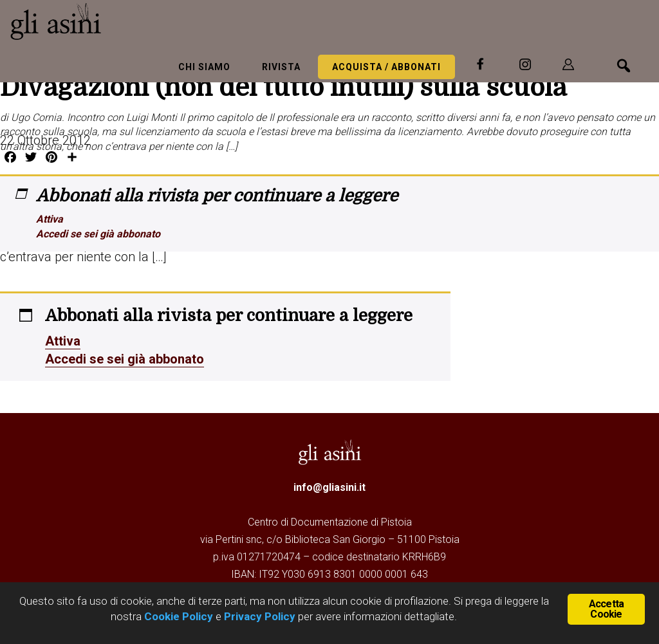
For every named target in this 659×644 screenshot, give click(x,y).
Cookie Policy (177, 616)
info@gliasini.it (329, 487)
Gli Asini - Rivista (106, 21)
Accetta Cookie (606, 609)
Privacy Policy (260, 616)
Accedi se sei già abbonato (98, 234)
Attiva (50, 219)
